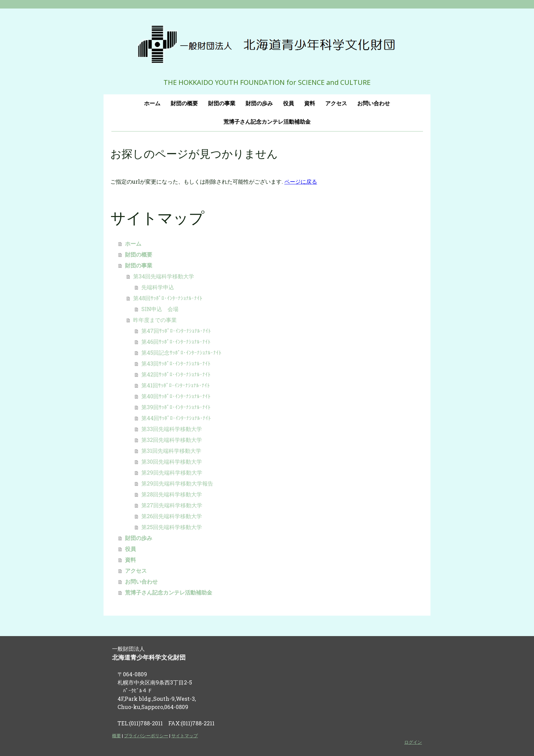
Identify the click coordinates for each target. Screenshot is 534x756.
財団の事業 (222, 103)
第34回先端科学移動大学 (164, 276)
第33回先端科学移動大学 (172, 429)
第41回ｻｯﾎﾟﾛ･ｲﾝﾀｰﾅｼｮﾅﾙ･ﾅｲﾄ (176, 385)
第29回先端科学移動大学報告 (177, 483)
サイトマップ (185, 736)
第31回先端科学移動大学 (171, 451)
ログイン (413, 742)
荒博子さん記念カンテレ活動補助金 (267, 122)
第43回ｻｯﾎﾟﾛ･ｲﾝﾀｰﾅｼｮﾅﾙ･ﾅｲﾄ (176, 363)
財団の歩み (259, 103)
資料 (310, 103)
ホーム (152, 103)
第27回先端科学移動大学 (172, 505)
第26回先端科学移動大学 (172, 516)
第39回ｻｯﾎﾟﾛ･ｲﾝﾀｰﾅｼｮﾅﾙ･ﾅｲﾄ (176, 407)
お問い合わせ (374, 103)
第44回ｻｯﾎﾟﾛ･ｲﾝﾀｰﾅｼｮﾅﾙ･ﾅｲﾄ (176, 418)
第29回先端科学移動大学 (172, 472)
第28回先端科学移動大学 (172, 494)
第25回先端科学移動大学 (172, 527)
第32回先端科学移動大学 (172, 440)
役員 (288, 103)
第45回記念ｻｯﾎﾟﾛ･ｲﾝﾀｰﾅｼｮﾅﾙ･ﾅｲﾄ (181, 352)
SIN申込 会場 (160, 309)
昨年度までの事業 (155, 320)
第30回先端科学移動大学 (172, 461)
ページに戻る (301, 181)
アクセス (336, 103)
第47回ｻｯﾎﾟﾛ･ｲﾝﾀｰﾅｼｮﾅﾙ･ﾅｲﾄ (176, 331)
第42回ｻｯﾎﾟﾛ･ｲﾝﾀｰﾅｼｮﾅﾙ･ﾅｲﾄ (176, 374)
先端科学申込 (158, 287)
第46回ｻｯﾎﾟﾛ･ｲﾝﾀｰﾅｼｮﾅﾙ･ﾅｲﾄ (176, 342)
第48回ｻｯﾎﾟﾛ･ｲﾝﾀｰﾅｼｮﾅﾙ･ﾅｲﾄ (168, 298)
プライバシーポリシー (146, 736)
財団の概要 (184, 103)
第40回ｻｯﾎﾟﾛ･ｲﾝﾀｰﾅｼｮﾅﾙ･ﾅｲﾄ (176, 396)
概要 (116, 736)
